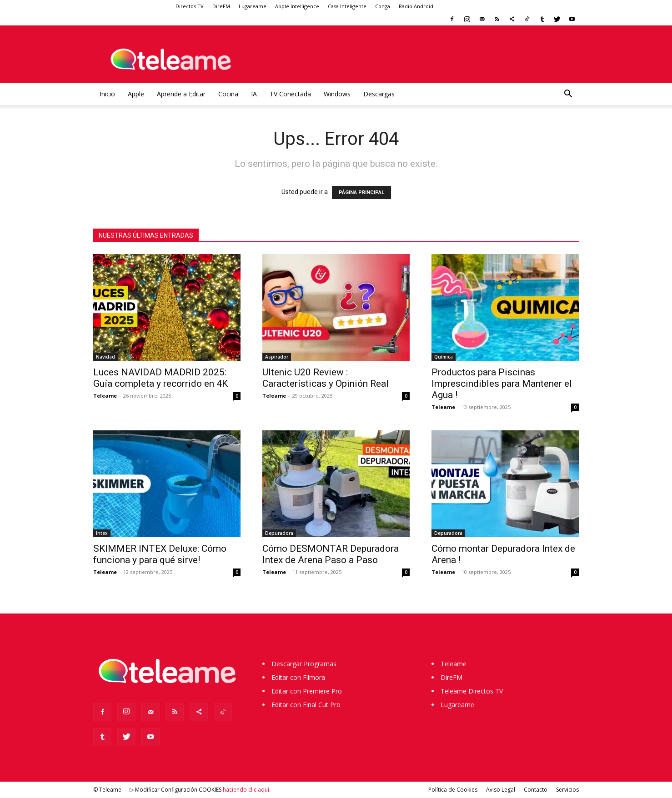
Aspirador (277, 357)
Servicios (567, 790)
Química (444, 357)
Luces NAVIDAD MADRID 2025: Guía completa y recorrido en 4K (160, 378)
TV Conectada (290, 94)
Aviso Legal (501, 790)
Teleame (105, 396)
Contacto (536, 790)
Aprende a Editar (181, 94)
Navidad (105, 357)
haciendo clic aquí (246, 790)
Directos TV (190, 6)
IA (254, 94)
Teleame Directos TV (472, 691)
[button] (568, 95)
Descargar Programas (304, 664)
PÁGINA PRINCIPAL (361, 192)
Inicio (107, 94)
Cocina (228, 94)
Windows (337, 94)
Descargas (379, 94)
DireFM (221, 6)
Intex (102, 533)
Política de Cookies (453, 790)
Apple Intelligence (297, 6)
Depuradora (279, 533)
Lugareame (253, 6)
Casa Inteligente (347, 6)
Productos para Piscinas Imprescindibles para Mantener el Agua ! (502, 384)
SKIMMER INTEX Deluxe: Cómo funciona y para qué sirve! (160, 554)
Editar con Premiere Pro (307, 691)
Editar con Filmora (298, 677)
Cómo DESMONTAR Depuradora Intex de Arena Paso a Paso (331, 554)
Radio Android (416, 6)
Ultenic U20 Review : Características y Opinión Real (326, 378)
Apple (136, 94)
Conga (383, 6)
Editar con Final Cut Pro (306, 705)
